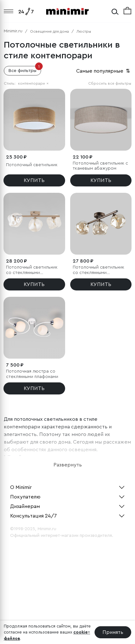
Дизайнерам (25, 506)
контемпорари (33, 83)
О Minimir (21, 487)
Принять (113, 632)
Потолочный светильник (32, 165)
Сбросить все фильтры (110, 83)
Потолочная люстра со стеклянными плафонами (32, 374)
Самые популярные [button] (104, 71)
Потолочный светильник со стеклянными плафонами (32, 270)
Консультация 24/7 (34, 516)
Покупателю (25, 497)
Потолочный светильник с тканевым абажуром (100, 166)
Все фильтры (25, 69)
